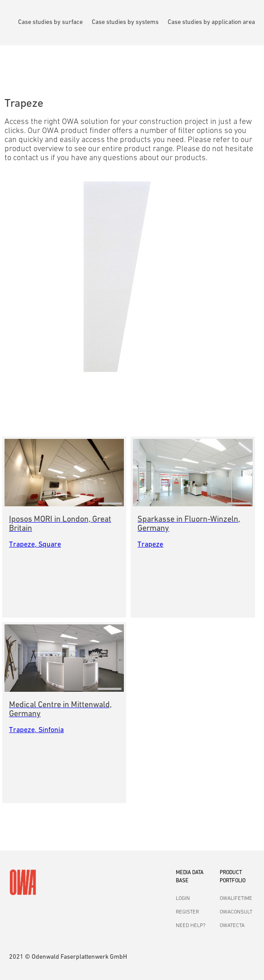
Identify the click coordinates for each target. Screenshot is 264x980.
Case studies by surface (50, 22)
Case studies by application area (211, 22)
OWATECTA (232, 926)
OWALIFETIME (236, 899)
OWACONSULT (236, 912)
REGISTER (187, 912)
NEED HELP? (191, 926)
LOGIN (183, 899)
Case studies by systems (125, 22)
